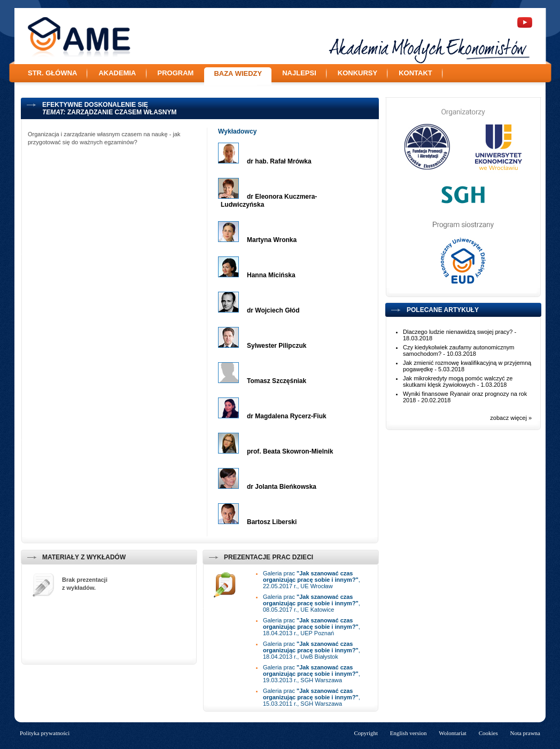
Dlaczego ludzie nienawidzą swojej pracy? (458, 332)
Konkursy (357, 73)
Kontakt (415, 73)
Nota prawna (525, 733)
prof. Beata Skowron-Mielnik (290, 451)
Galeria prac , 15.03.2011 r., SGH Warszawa (312, 697)
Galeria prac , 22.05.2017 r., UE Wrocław (312, 580)
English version (409, 733)
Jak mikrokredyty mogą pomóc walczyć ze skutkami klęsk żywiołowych (458, 381)
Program (176, 73)
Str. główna (52, 73)
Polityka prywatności (45, 733)
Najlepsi (299, 73)
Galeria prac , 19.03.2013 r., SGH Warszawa (312, 674)
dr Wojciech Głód (273, 310)
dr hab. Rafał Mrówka (279, 161)
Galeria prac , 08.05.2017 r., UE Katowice (312, 603)
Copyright (366, 733)
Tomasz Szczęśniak (277, 381)
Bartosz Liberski (272, 522)
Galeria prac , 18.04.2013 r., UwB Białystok (312, 650)
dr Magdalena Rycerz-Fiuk (287, 416)
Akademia (117, 73)
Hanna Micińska (271, 275)
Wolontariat (453, 733)
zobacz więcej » (511, 418)
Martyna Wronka (272, 240)
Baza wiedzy (238, 73)
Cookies (488, 733)
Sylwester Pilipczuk (277, 346)
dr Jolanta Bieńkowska (282, 487)
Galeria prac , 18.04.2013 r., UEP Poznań (312, 627)
